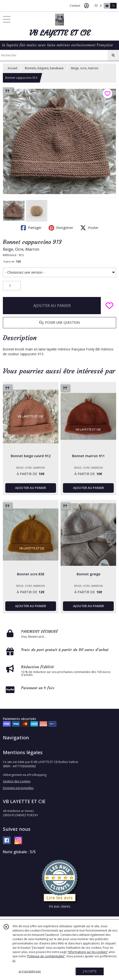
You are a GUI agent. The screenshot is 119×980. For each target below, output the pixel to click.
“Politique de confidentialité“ (46, 956)
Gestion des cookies (17, 781)
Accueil (12, 68)
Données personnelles (18, 788)
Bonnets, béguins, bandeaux (44, 68)
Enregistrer (61, 228)
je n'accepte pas (30, 971)
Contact (75, 6)
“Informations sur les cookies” (88, 952)
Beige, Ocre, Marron (21, 249)
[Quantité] (12, 286)
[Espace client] (86, 6)
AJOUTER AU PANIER (52, 306)
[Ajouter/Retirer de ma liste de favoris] (109, 306)
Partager (31, 228)
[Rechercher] (113, 55)
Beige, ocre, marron (85, 68)
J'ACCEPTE (90, 971)
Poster (89, 228)
